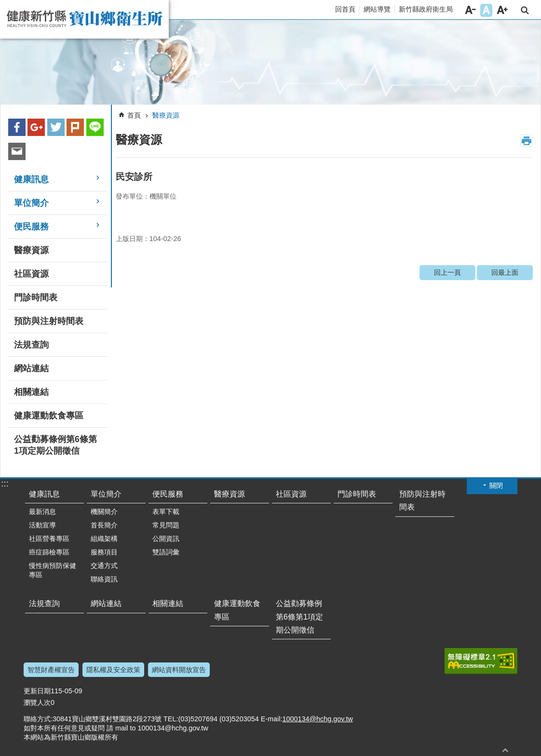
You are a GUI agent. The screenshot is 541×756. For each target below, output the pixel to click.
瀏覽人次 (37, 702)
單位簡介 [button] (31, 203)
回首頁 (345, 9)
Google (36, 127)
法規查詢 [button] (31, 345)
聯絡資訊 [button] (104, 579)
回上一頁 (447, 272)
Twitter (56, 127)
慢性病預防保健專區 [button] (53, 570)
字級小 (470, 10)
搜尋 (525, 10)
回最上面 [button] (505, 750)
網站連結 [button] (31, 368)
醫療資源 (166, 115)
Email (17, 151)
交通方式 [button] (104, 566)
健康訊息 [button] (31, 179)
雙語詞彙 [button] (166, 552)
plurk (75, 127)
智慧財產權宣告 (51, 670)
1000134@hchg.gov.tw (317, 719)
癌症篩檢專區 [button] (49, 552)
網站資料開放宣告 (179, 670)
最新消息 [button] (42, 512)
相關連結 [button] (31, 392)
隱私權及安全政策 (113, 670)
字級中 (486, 10)
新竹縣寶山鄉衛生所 (84, 19)
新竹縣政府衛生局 (426, 9)
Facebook (17, 127)
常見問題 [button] (166, 525)
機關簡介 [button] (104, 512)
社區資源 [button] (31, 274)
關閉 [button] (496, 486)
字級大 (502, 10)
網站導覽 (377, 9)
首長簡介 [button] (104, 525)
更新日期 (37, 691)
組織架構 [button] (104, 539)
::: (174, 5)
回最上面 (505, 272)
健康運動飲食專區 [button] (49, 416)
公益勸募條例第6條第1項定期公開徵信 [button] (55, 445)
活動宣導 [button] (42, 525)
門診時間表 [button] (36, 297)
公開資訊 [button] (166, 539)
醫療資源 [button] (31, 250)
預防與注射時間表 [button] (49, 321)
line (95, 127)
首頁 (134, 115)
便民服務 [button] (31, 227)
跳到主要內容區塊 (5, 5)
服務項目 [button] (104, 552)
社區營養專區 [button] (49, 539)
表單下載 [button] (166, 512)
